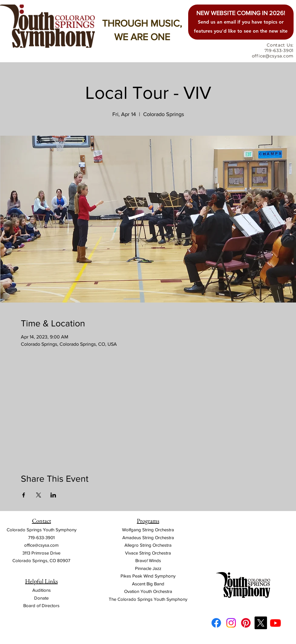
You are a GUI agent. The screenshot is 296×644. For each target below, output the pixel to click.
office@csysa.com (41, 545)
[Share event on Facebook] (24, 495)
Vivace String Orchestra (148, 553)
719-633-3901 (41, 537)
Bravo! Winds (148, 560)
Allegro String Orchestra (148, 545)
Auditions (42, 590)
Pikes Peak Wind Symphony (148, 576)
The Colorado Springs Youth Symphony (148, 599)
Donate (41, 598)
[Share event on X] (39, 495)
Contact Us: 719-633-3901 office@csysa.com (273, 50)
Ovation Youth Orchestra (148, 591)
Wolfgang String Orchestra (148, 530)
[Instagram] (231, 623)
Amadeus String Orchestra (148, 537)
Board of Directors (41, 605)
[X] (261, 623)
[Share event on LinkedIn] (53, 495)
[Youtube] (275, 623)
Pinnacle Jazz (148, 568)
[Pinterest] (246, 623)
